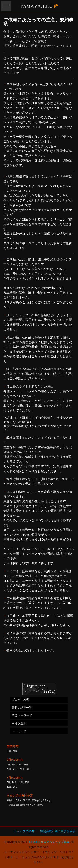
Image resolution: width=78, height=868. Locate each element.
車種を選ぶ (19, 723)
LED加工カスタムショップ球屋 (49, 842)
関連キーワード (22, 715)
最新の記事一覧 (22, 708)
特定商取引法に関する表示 (58, 831)
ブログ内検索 (20, 700)
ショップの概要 (24, 831)
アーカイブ (19, 731)
